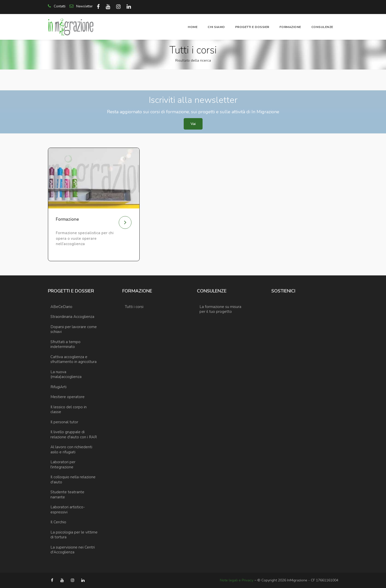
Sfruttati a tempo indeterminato (65, 344)
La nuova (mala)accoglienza (66, 374)
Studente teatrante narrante (67, 495)
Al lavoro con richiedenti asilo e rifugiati (71, 450)
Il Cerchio (58, 522)
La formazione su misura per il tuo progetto (220, 309)
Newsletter (81, 6)
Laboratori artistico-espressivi (68, 510)
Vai (193, 124)
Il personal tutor (64, 422)
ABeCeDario (61, 307)
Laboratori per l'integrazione (63, 465)
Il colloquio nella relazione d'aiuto (73, 480)
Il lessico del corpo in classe (69, 410)
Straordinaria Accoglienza (72, 317)
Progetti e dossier (252, 27)
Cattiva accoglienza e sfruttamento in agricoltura (74, 359)
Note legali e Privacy (237, 580)
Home (193, 27)
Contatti (57, 6)
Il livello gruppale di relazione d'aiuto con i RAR (74, 435)
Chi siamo (216, 27)
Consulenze (322, 27)
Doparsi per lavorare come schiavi (74, 329)
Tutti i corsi (134, 307)
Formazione (290, 27)
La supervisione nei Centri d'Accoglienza (73, 550)
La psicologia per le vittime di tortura (74, 535)
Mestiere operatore (68, 397)
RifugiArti (58, 387)
